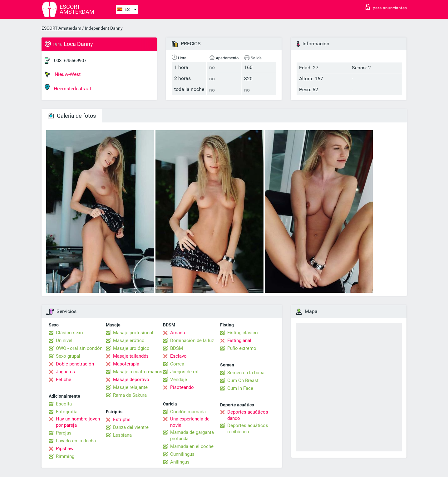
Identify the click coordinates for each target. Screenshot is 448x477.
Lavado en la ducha (76, 441)
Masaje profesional (133, 333)
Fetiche (64, 380)
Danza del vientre (131, 427)
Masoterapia (126, 364)
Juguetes (65, 372)
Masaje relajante (130, 387)
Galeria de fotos (72, 116)
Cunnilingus (182, 454)
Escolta (64, 404)
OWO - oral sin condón (79, 348)
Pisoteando (182, 387)
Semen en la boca (246, 373)
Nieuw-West (63, 74)
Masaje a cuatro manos (138, 372)
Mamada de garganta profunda (192, 435)
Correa (177, 364)
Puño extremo (242, 348)
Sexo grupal (68, 356)
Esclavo (178, 356)
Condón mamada (188, 412)
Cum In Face (240, 388)
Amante (178, 333)
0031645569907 (70, 61)
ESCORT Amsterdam (61, 28)
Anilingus (180, 462)
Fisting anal (239, 340)
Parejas (64, 433)
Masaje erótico (129, 340)
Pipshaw (65, 449)
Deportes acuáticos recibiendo (248, 429)
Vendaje (179, 380)
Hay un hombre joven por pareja (78, 422)
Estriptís (122, 420)
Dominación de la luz (192, 340)
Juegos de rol (184, 372)
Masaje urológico (131, 348)
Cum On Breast (243, 380)
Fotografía (67, 412)
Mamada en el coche (192, 446)
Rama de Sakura (130, 395)
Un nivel (64, 340)
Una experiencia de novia (190, 422)
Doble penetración (75, 364)
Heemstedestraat (68, 88)
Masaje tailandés (131, 356)
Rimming (65, 456)
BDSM (177, 348)
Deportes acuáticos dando (248, 415)
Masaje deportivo (131, 380)
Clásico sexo (69, 333)
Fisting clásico (243, 333)
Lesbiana (122, 435)
